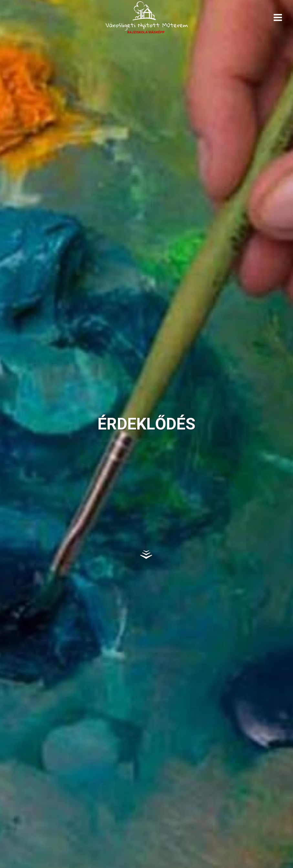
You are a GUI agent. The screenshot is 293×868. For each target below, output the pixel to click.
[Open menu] (278, 17)
